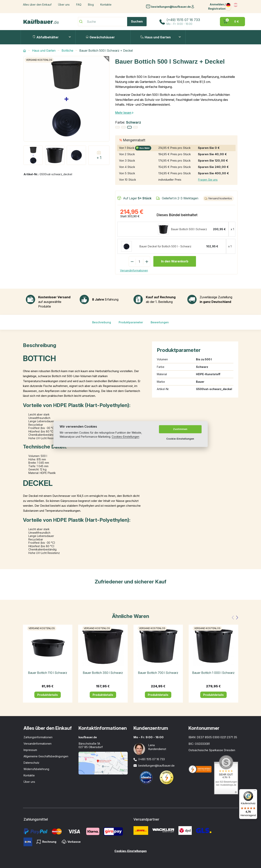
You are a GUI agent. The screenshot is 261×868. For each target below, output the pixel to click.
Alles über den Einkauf (37, 5)
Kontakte (106, 5)
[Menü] (255, 791)
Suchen (137, 21)
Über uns (64, 5)
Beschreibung (102, 322)
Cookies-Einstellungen (130, 851)
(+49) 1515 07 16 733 (183, 20)
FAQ (79, 5)
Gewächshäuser (100, 37)
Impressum (30, 750)
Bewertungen (160, 322)
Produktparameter (131, 322)
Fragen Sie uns (208, 180)
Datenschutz (31, 763)
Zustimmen (180, 429)
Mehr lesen (123, 113)
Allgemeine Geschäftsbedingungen (46, 756)
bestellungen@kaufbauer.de (171, 6)
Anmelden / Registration (217, 6)
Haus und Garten (155, 37)
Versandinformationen (134, 270)
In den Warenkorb (175, 261)
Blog (91, 5)
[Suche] (112, 22)
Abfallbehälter (46, 37)
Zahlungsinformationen (38, 737)
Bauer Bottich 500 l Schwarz (189, 229)
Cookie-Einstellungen (180, 439)
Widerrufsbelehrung (36, 769)
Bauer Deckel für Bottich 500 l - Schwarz (165, 246)
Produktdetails (48, 695)
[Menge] (139, 262)
